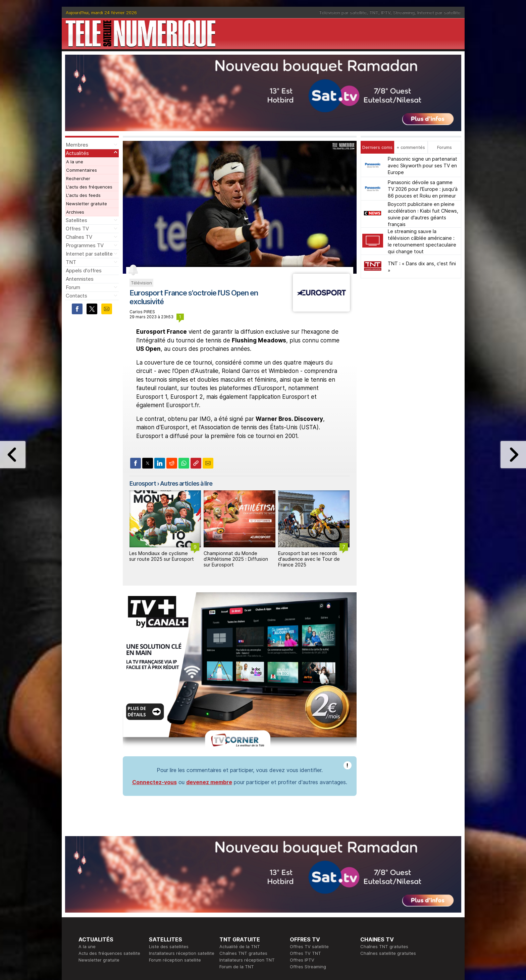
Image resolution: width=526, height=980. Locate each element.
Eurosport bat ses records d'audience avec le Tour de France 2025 (309, 559)
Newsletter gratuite (87, 204)
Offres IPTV (302, 868)
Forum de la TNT (237, 875)
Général (228, 915)
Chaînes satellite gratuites (388, 861)
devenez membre (209, 690)
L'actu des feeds (83, 195)
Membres (77, 145)
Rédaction (230, 902)
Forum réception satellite (175, 868)
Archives (75, 212)
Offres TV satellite (309, 855)
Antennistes (80, 279)
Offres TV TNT (305, 861)
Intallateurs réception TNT (247, 868)
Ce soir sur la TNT (98, 908)
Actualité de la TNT (240, 855)
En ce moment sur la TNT (105, 902)
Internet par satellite (439, 12)
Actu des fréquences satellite (109, 861)
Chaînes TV (79, 237)
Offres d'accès (164, 915)
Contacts (76, 296)
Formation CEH (305, 902)
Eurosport (143, 483)
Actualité (158, 908)
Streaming (404, 12)
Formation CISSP (307, 908)
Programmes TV (85, 245)
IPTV (386, 12)
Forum (73, 287)
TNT (374, 12)
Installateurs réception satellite (182, 861)
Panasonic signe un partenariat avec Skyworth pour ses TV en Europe (423, 166)
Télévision (141, 283)
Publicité (228, 908)
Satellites (76, 220)
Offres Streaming (308, 875)
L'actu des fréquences (89, 187)
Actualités (77, 153)
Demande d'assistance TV (247, 922)
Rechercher (78, 178)
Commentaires (82, 170)
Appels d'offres (84, 270)
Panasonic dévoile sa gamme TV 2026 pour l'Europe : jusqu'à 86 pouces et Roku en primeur (423, 189)
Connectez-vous (154, 690)
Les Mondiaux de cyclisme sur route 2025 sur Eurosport (162, 556)
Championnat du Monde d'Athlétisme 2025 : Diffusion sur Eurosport (236, 559)
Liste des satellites (169, 855)
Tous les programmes (101, 915)
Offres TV (77, 229)
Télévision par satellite (343, 12)
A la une (75, 162)
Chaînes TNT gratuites (243, 861)
